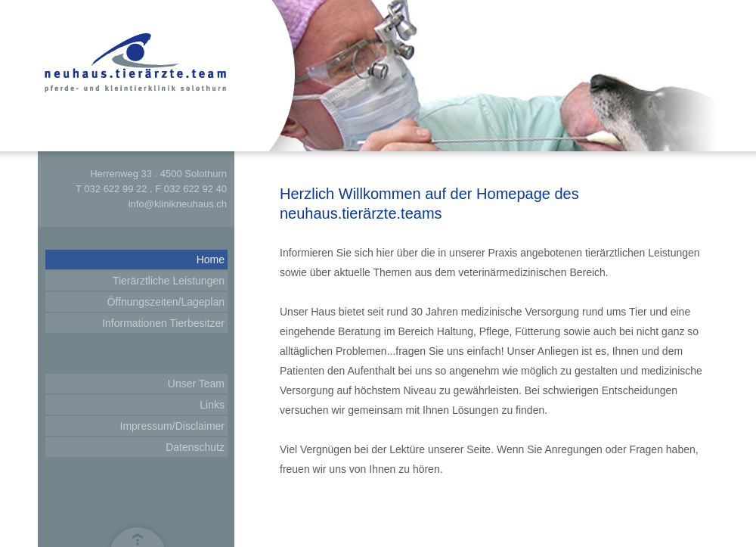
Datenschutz (195, 447)
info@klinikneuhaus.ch (178, 204)
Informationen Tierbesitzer (163, 323)
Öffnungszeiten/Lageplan (166, 302)
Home (211, 260)
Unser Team (196, 384)
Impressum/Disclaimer (172, 426)
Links (212, 405)
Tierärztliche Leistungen (169, 281)
